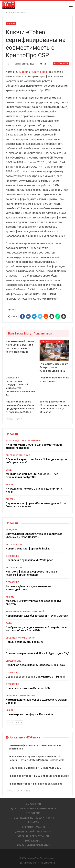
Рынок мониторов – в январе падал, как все (35, 784)
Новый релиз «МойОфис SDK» (25, 642)
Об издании (33, 804)
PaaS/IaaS (12, 530)
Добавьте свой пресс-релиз (33, 832)
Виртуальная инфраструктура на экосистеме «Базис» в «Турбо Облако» (34, 535)
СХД (8, 649)
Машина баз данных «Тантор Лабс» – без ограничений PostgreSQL (32, 476)
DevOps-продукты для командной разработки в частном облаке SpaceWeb (36, 629)
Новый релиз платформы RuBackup (28, 549)
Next (19, 419)
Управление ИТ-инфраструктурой (25, 612)
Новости (11, 23)
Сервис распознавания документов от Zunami (35, 677)
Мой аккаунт (33, 841)
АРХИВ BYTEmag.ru (33, 827)
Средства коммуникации (20, 696)
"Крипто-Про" (39, 72)
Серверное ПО (14, 661)
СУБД (9, 470)
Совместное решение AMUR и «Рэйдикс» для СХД (37, 653)
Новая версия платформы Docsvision (29, 714)
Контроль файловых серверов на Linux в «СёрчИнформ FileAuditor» (31, 573)
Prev (10, 419)
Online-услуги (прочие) (53, 341)
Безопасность (61, 63)
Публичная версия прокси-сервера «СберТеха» (35, 665)
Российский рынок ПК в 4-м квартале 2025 (35, 768)
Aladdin (24, 72)
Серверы (11, 499)
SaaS (9, 441)
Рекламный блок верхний (33, 845)
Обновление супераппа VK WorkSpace (29, 560)
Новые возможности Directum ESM (28, 688)
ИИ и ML (10, 485)
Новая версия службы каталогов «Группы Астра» (37, 616)
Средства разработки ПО (28, 441)
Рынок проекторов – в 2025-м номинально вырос (39, 776)
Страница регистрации (33, 836)
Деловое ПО (12, 556)
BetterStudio (49, 863)
